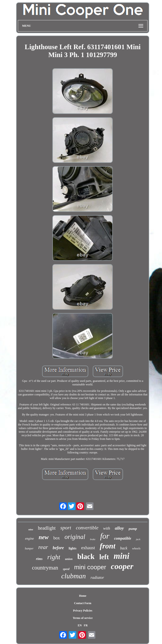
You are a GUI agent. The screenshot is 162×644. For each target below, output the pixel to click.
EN (80, 625)
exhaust (88, 548)
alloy (119, 528)
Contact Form (83, 603)
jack (138, 539)
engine (29, 539)
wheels (136, 548)
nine (31, 529)
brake (93, 539)
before (58, 548)
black (86, 556)
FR (86, 625)
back (124, 548)
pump (133, 529)
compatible (123, 538)
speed (66, 569)
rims (39, 559)
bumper (29, 548)
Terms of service (83, 618)
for (105, 536)
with (107, 528)
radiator (97, 577)
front (108, 546)
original (75, 537)
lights (72, 548)
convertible (87, 528)
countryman (45, 568)
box (56, 538)
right (54, 557)
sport (66, 528)
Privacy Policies (83, 611)
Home (83, 596)
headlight (47, 528)
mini (122, 556)
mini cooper (90, 567)
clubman (73, 576)
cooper (122, 566)
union (69, 559)
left (104, 557)
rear (43, 547)
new (44, 537)
